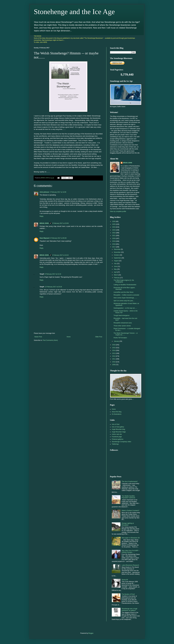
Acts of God (116, 424)
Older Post (99, 337)
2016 (114, 345)
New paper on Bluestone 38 (131, 538)
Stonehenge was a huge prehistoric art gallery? (129, 609)
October (117, 255)
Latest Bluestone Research (130, 565)
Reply (42, 216)
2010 (114, 362)
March (116, 275)
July (115, 264)
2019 (114, 241)
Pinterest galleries (118, 439)
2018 (114, 244)
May (116, 269)
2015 (114, 348)
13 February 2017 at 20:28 (53, 287)
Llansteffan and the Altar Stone (123, 292)
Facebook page (117, 437)
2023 (114, 230)
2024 (114, 227)
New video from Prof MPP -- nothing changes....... (131, 551)
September (118, 258)
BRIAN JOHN (44, 223)
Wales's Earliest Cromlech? (130, 511)
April (116, 272)
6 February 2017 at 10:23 (60, 255)
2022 (114, 233)
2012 (114, 356)
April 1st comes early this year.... (124, 301)
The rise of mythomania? (130, 481)
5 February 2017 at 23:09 (60, 223)
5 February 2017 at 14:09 (58, 192)
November (118, 252)
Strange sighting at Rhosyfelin (128, 524)
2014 (114, 350)
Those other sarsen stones (122, 326)
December (118, 249)
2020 (114, 238)
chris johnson (44, 192)
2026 (114, 221)
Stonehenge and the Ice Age (74, 12)
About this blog (117, 412)
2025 (114, 224)
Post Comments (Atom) (50, 340)
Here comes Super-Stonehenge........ (125, 298)
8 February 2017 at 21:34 (53, 274)
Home (69, 337)
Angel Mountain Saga (119, 432)
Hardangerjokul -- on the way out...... (125, 308)
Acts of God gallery (118, 427)
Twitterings (115, 444)
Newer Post (38, 337)
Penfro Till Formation (120, 338)
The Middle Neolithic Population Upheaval (128, 497)
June (116, 266)
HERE (45, 42)
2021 (114, 236)
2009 (114, 365)
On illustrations (117, 414)
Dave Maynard (45, 238)
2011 (114, 359)
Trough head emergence (121, 315)
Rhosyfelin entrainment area (123, 323)
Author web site (117, 434)
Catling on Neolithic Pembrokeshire (125, 285)
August (116, 261)
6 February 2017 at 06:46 (58, 238)
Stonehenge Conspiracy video (121, 442)
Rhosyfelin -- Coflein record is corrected (126, 295)
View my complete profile (118, 211)
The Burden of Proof (128, 594)
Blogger (91, 633)
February (117, 278)
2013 (114, 353)
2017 (114, 247)
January (117, 341)
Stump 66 (125, 580)
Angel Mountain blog (118, 429)
